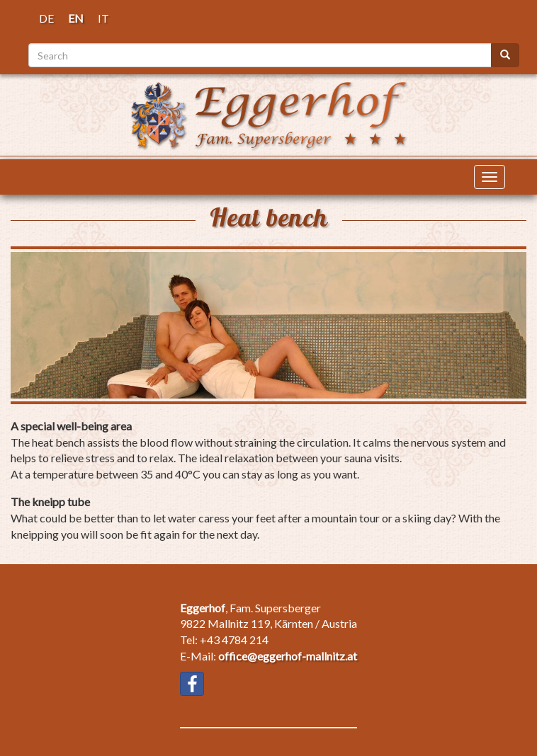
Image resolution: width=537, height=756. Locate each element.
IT (103, 18)
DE (46, 18)
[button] (268, 325)
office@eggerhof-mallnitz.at (288, 656)
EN (76, 18)
